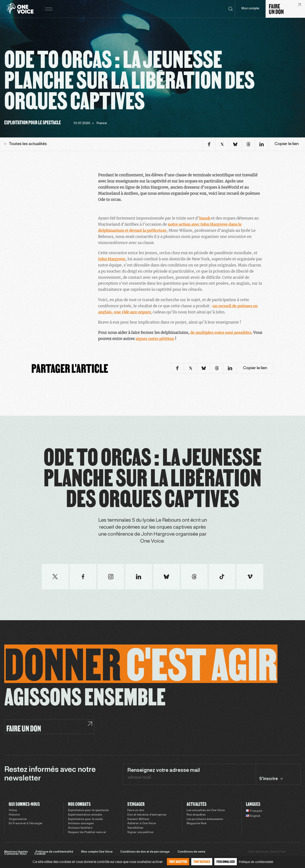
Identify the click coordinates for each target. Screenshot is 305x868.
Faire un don (136, 810)
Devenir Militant (138, 819)
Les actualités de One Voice (206, 810)
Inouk (205, 218)
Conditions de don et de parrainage (145, 852)
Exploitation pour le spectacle (88, 810)
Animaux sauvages (81, 824)
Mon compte (250, 9)
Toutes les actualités (26, 144)
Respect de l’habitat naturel (87, 832)
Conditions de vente (191, 852)
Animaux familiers (80, 828)
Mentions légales (16, 852)
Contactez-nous (15, 854)
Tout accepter (178, 862)
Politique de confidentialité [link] (256, 862)
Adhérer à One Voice (142, 824)
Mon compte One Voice (97, 852)
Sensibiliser (135, 828)
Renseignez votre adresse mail (164, 771)
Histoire (14, 815)
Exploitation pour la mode (85, 819)
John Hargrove (112, 259)
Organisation (18, 819)
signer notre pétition (155, 339)
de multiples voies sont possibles (221, 333)
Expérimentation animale (85, 815)
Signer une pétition (140, 832)
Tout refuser (202, 862)
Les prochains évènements (205, 819)
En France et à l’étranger (26, 824)
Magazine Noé (196, 824)
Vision (13, 810)
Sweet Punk (278, 852)
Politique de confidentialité (54, 852)
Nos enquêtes (196, 815)
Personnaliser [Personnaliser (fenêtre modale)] (226, 862)
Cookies (40, 854)
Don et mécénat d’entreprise (147, 815)
